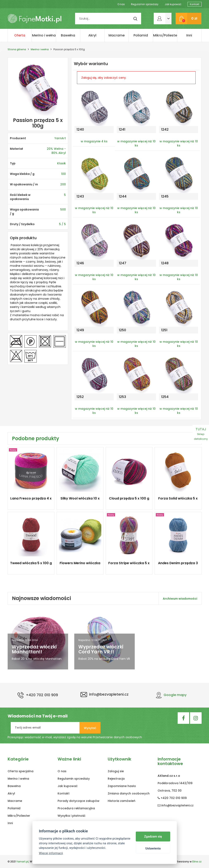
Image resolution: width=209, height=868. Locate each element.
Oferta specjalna (20, 37)
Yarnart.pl (22, 862)
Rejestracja (116, 779)
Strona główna (17, 49)
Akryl (92, 35)
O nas (121, 4)
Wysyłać (90, 728)
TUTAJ (201, 434)
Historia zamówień (122, 801)
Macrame (117, 35)
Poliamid (141, 35)
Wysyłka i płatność (71, 816)
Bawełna (68, 35)
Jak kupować (173, 4)
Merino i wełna (44, 35)
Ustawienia (153, 848)
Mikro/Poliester (165, 35)
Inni (189, 35)
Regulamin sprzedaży (145, 4)
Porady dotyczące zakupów (79, 801)
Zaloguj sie (116, 771)
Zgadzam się (153, 836)
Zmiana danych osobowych (129, 793)
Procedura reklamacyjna (76, 808)
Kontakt (195, 4)
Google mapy (171, 695)
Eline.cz (197, 862)
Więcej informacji (51, 853)
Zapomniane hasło (122, 786)
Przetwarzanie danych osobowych (117, 737)
